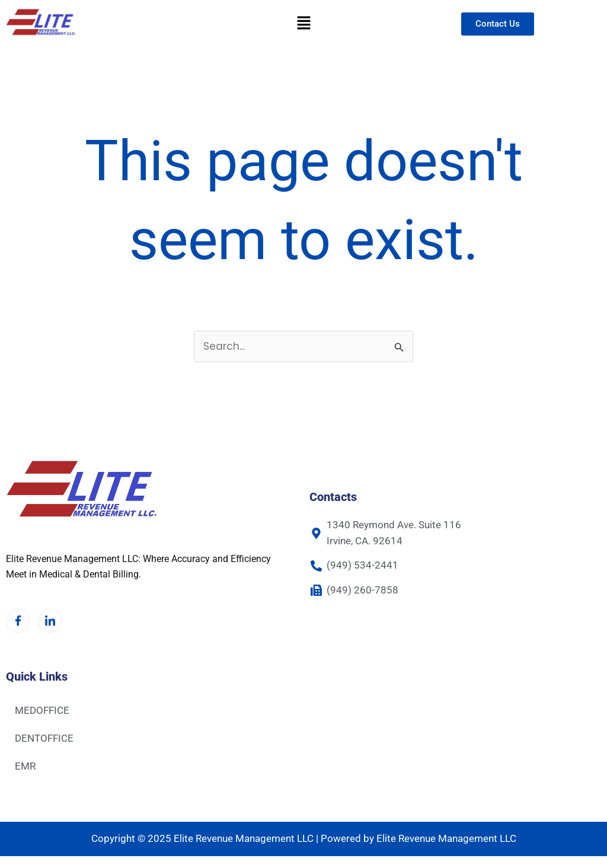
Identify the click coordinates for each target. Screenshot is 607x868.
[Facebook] (18, 621)
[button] (303, 24)
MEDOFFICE (42, 710)
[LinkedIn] (50, 621)
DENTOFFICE (44, 738)
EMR (25, 766)
